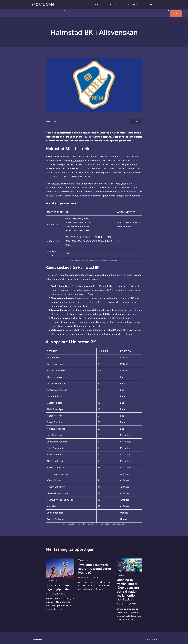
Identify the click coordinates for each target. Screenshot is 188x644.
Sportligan (43, 4)
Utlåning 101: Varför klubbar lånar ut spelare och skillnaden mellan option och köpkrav (128, 590)
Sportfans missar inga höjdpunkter (58, 587)
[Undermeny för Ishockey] (138, 5)
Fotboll (136, 121)
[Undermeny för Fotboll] (117, 5)
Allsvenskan (76, 161)
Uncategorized (52, 580)
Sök (176, 14)
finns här (121, 524)
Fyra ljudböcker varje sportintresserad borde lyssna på (95, 569)
